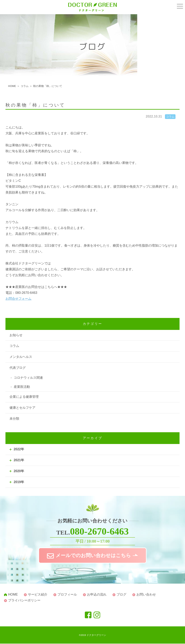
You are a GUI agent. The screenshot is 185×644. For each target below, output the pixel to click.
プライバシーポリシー (24, 601)
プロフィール (67, 595)
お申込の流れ (97, 595)
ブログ (121, 595)
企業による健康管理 (24, 397)
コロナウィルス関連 (28, 378)
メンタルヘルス (21, 357)
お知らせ (16, 335)
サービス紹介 (38, 595)
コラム (14, 346)
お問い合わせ (146, 595)
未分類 (14, 419)
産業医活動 (22, 387)
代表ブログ (18, 368)
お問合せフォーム (18, 299)
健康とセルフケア (22, 408)
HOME (13, 595)
